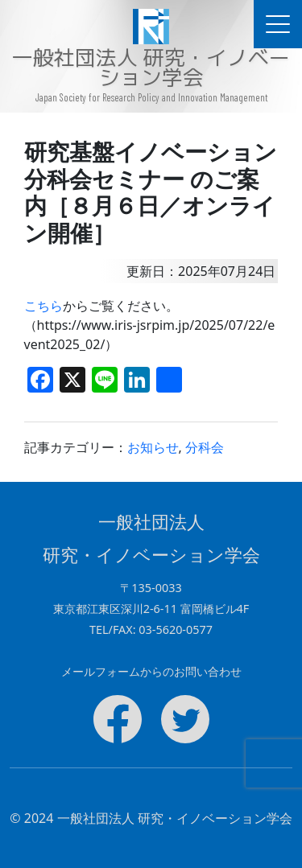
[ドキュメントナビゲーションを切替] (278, 24)
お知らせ (153, 447)
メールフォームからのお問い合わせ (151, 671)
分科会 (205, 447)
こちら (43, 306)
